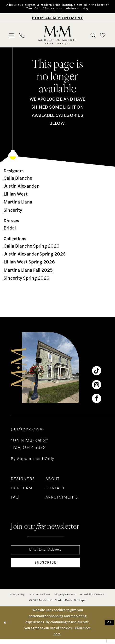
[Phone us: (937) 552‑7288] (22, 37)
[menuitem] (12, 37)
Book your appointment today (75, 10)
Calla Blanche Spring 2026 (31, 248)
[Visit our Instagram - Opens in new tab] (97, 386)
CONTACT (55, 490)
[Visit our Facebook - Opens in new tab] (97, 400)
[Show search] (93, 37)
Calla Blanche (18, 180)
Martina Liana (18, 204)
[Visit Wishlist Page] (103, 37)
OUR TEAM (22, 490)
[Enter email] (45, 552)
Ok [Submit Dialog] (109, 628)
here (57, 640)
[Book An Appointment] (57, 19)
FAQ (15, 499)
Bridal (10, 230)
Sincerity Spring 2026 (26, 280)
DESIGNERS (23, 480)
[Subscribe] (45, 567)
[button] (12, 37)
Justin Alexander (21, 188)
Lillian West (16, 196)
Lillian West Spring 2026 (29, 264)
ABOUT (53, 480)
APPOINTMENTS (62, 499)
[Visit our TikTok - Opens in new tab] (97, 372)
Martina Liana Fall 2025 (28, 272)
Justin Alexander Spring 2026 (35, 256)
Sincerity (13, 212)
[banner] (57, 36)
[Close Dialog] (6, 628)
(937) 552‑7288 (27, 431)
